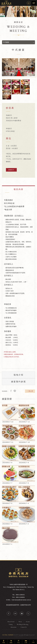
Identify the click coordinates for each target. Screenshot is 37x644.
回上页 (30, 391)
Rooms (28, 622)
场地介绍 (19, 375)
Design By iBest (19, 637)
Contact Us (24, 627)
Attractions (13, 627)
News (20, 622)
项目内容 (19, 189)
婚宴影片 (11, 170)
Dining (11, 624)
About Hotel (11, 622)
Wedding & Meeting (22, 624)
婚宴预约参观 (19, 382)
